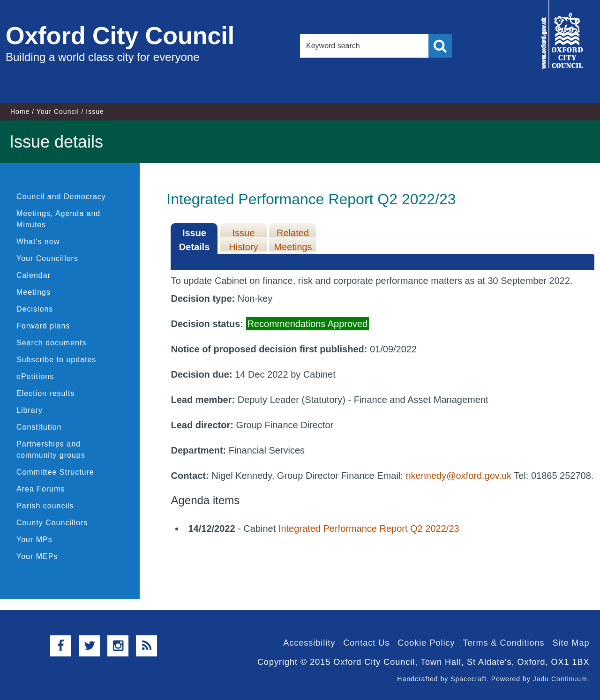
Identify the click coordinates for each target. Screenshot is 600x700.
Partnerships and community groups (51, 450)
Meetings (34, 292)
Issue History (243, 240)
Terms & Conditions (503, 643)
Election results (46, 393)
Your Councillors (47, 258)
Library (30, 410)
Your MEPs (37, 556)
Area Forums (41, 489)
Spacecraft (469, 679)
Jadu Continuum (560, 679)
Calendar (34, 275)
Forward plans (43, 326)
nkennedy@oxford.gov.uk (458, 476)
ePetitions (35, 376)
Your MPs (34, 540)
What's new (38, 242)
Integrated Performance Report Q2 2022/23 (369, 529)
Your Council (58, 112)
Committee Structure (55, 472)
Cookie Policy (426, 643)
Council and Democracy (61, 197)
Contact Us (366, 643)
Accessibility (309, 643)
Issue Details (195, 240)
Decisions (35, 309)
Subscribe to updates (56, 360)
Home (20, 112)
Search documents (51, 343)
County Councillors (52, 523)
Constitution (39, 427)
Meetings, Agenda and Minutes (58, 219)
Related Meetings (293, 240)
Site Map (571, 643)
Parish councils (45, 506)
